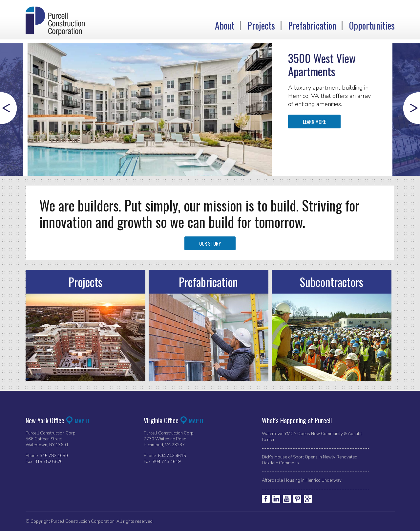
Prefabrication (312, 26)
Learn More (314, 122)
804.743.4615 (172, 456)
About (225, 26)
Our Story (210, 243)
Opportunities (372, 26)
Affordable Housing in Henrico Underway (302, 480)
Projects (261, 26)
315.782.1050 (54, 456)
